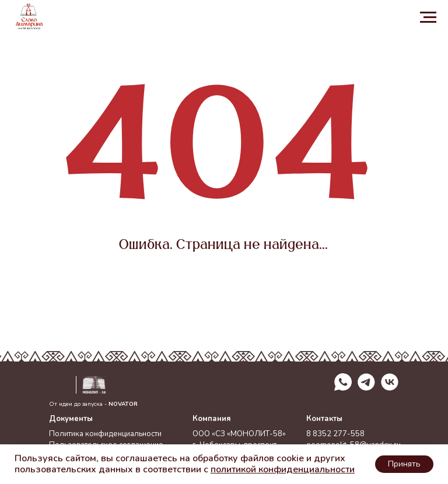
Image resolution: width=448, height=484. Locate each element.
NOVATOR (123, 404)
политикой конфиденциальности (283, 469)
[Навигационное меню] (428, 17)
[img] (390, 382)
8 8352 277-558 (335, 434)
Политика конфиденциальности (105, 434)
